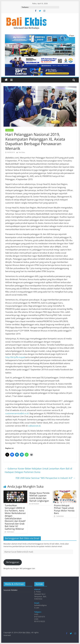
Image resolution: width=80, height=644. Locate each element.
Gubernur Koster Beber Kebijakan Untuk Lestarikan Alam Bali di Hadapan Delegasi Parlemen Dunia (38, 470)
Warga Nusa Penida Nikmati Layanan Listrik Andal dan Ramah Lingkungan (39, 497)
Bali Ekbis (22, 152)
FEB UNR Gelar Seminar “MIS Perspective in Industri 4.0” (45, 478)
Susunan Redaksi (10, 590)
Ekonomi (9, 130)
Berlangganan (13, 562)
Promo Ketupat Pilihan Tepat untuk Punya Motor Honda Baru (64, 509)
